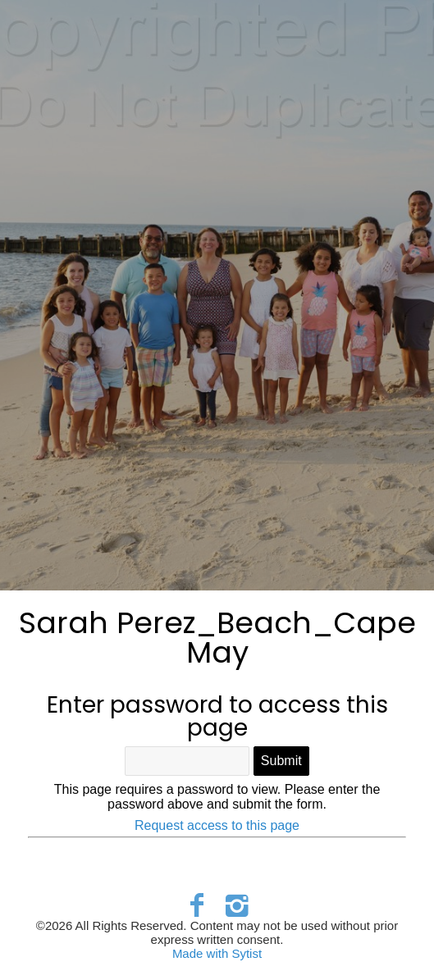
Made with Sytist (217, 953)
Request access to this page (217, 825)
